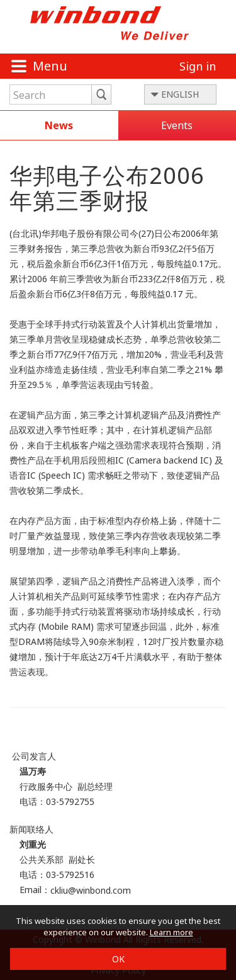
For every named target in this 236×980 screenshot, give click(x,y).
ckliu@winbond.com (91, 890)
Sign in (198, 66)
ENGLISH (180, 94)
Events (177, 125)
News (59, 125)
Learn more (171, 932)
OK (118, 959)
